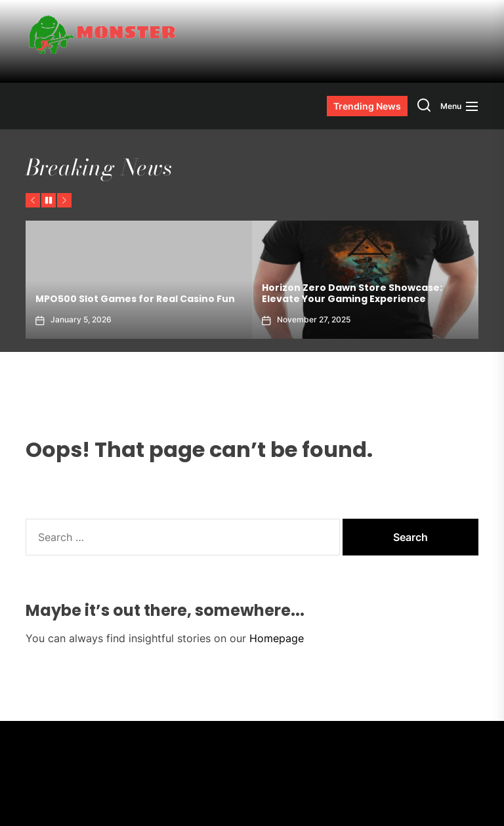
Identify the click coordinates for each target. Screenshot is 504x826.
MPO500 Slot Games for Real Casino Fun (135, 299)
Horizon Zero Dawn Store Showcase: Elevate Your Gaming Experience (352, 293)
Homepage (277, 638)
